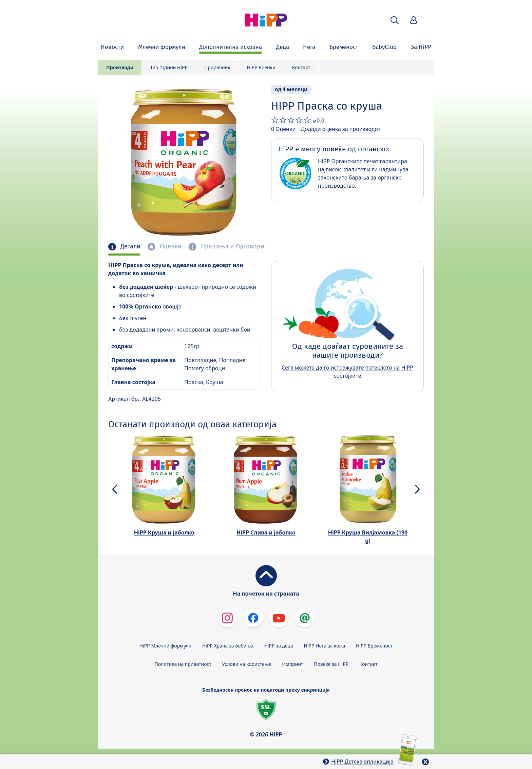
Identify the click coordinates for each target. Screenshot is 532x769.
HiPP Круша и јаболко (164, 532)
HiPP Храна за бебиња (228, 646)
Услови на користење (247, 664)
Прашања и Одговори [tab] (232, 247)
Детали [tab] (130, 247)
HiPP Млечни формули (165, 646)
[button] (395, 20)
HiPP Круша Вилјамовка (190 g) (368, 537)
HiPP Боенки (261, 67)
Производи (120, 67)
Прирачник (217, 67)
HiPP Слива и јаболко (266, 532)
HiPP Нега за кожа (325, 646)
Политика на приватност (183, 664)
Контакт (301, 67)
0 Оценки (283, 129)
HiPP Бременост (374, 646)
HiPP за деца (279, 646)
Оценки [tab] (170, 247)
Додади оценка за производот (340, 129)
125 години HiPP (169, 67)
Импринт (293, 664)
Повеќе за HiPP (331, 664)
